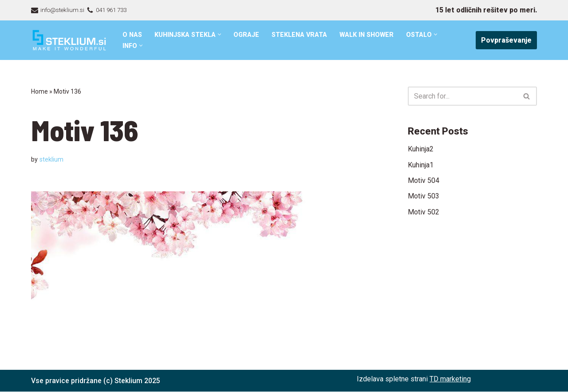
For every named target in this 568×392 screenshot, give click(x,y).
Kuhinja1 (421, 165)
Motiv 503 (424, 196)
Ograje (248, 35)
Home (39, 91)
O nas (132, 35)
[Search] (462, 96)
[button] (221, 34)
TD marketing (450, 379)
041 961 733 (113, 10)
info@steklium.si (62, 10)
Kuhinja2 (421, 149)
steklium (51, 160)
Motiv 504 (424, 180)
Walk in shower (369, 35)
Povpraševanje (506, 40)
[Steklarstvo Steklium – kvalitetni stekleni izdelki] (69, 40)
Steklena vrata (301, 35)
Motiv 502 (424, 212)
